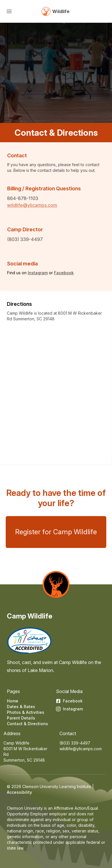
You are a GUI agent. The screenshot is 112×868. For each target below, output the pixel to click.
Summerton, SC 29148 (24, 760)
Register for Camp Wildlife (56, 532)
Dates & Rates (21, 707)
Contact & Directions (27, 724)
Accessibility (19, 792)
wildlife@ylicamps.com (32, 205)
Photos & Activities (26, 712)
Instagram (38, 273)
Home (13, 701)
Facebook (64, 273)
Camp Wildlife (30, 616)
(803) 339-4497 (75, 743)
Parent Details (21, 718)
